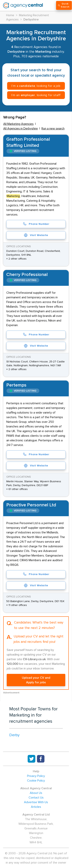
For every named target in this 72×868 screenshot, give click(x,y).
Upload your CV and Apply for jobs (36, 680)
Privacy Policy (36, 776)
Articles (36, 807)
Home (10, 15)
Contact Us (36, 798)
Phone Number (36, 224)
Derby (14, 735)
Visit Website (36, 235)
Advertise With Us (36, 802)
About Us (36, 793)
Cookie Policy (36, 781)
